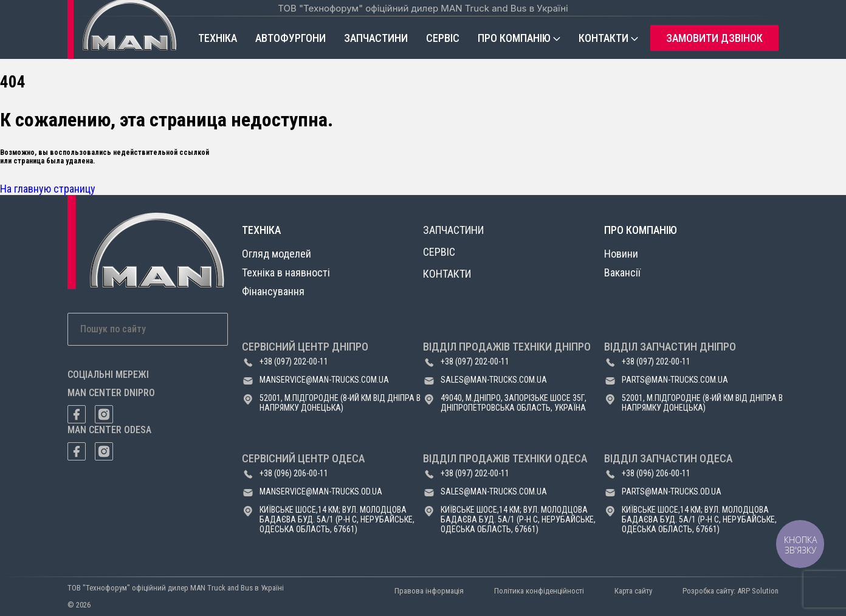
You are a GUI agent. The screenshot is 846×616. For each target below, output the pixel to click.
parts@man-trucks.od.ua (672, 491)
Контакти (604, 38)
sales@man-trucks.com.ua (494, 380)
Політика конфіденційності (539, 591)
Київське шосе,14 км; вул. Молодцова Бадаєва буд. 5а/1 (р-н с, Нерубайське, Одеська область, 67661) (337, 519)
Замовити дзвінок (714, 38)
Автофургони (291, 38)
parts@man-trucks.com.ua (675, 380)
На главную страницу (48, 189)
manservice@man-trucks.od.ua (321, 491)
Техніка (218, 38)
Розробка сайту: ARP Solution (731, 591)
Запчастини (376, 38)
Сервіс (443, 38)
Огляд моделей (277, 254)
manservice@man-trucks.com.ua (324, 380)
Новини (621, 254)
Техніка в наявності (286, 272)
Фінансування (273, 291)
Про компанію (514, 38)
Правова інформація (429, 591)
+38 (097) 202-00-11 (294, 361)
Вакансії (622, 272)
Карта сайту (633, 591)
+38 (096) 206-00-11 (294, 473)
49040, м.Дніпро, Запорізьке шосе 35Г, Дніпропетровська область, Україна (514, 403)
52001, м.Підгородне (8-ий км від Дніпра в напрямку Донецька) (340, 403)
